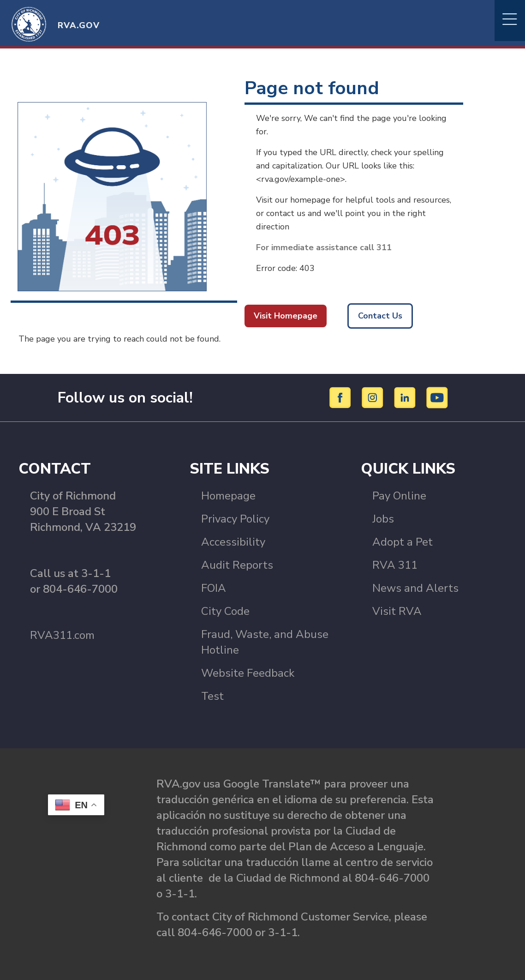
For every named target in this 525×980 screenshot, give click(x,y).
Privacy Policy (235, 519)
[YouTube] (437, 397)
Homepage (228, 496)
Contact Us (380, 316)
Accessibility (233, 542)
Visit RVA (397, 611)
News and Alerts (415, 588)
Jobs (383, 519)
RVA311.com (62, 635)
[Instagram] (374, 397)
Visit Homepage (286, 316)
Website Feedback (248, 673)
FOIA (214, 588)
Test (212, 696)
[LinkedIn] (406, 397)
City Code (225, 611)
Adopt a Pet (403, 542)
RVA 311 (395, 565)
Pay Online (399, 496)
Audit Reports (237, 565)
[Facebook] (342, 397)
